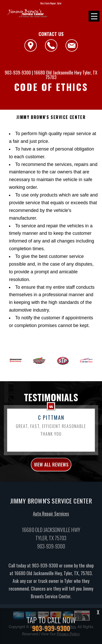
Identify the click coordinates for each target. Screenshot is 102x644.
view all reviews (51, 467)
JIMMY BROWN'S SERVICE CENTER (51, 117)
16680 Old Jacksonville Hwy (58, 72)
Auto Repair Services (51, 516)
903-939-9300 (18, 72)
